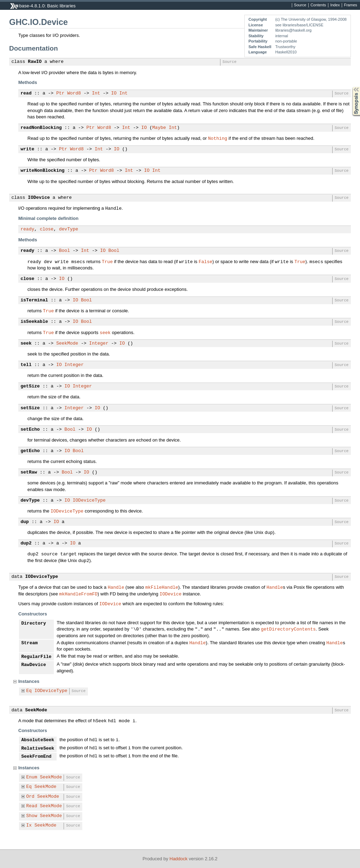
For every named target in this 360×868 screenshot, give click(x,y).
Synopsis (351, 87)
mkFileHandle (162, 587)
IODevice (39, 198)
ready (28, 229)
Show (32, 816)
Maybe (159, 128)
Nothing (218, 138)
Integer (99, 344)
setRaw (29, 472)
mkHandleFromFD (78, 594)
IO (114, 93)
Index (335, 5)
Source (300, 5)
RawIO (35, 62)
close (47, 229)
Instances (29, 681)
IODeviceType (89, 501)
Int (96, 93)
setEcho (30, 430)
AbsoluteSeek (38, 740)
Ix (29, 825)
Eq (29, 691)
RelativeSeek (38, 749)
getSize (30, 386)
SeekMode (67, 344)
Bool (65, 251)
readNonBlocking (41, 128)
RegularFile (37, 657)
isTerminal (34, 300)
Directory (34, 624)
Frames (350, 5)
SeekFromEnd (37, 757)
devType (69, 229)
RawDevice (34, 665)
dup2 (26, 543)
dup (25, 522)
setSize (30, 408)
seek (105, 332)
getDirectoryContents (288, 629)
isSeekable (34, 322)
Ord (30, 797)
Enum (32, 777)
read (26, 93)
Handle (116, 587)
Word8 (74, 93)
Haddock (178, 859)
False (205, 261)
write (28, 149)
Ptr (60, 93)
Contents (318, 5)
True (107, 261)
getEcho (30, 451)
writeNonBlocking (43, 171)
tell (26, 365)
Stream (30, 643)
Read (32, 806)
